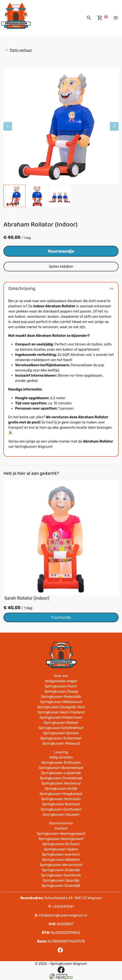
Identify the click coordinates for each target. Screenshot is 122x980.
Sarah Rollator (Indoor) (27, 598)
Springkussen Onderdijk (61, 870)
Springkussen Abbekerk (61, 860)
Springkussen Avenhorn (61, 854)
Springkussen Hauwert (61, 815)
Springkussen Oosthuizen (61, 809)
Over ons (61, 676)
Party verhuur (21, 50)
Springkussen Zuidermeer (61, 738)
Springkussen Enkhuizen (61, 763)
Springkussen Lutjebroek (61, 773)
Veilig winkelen (61, 757)
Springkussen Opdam (61, 849)
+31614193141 (61, 907)
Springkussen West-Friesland (61, 712)
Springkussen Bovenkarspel (61, 768)
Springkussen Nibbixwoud (61, 702)
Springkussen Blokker (61, 723)
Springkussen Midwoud (61, 743)
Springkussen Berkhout (61, 804)
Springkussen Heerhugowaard (61, 834)
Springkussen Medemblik (61, 697)
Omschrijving (22, 289)
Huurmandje (61, 251)
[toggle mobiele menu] (116, 18)
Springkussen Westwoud (61, 783)
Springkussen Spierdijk (61, 880)
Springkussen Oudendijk (61, 886)
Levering (61, 752)
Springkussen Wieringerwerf (61, 839)
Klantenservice (61, 823)
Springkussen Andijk (61, 789)
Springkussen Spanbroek (61, 875)
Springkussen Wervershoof (61, 865)
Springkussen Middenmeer (61, 717)
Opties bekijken (61, 266)
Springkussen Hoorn (61, 686)
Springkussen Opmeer (61, 733)
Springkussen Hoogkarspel (61, 794)
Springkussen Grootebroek (61, 778)
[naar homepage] (16, 16)
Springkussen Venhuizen (61, 799)
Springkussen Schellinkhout (61, 728)
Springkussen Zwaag (61, 691)
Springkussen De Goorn (61, 844)
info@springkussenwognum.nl (61, 915)
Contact (61, 828)
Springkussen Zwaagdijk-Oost (61, 707)
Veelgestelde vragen (61, 681)
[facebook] (61, 952)
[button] (89, 18)
